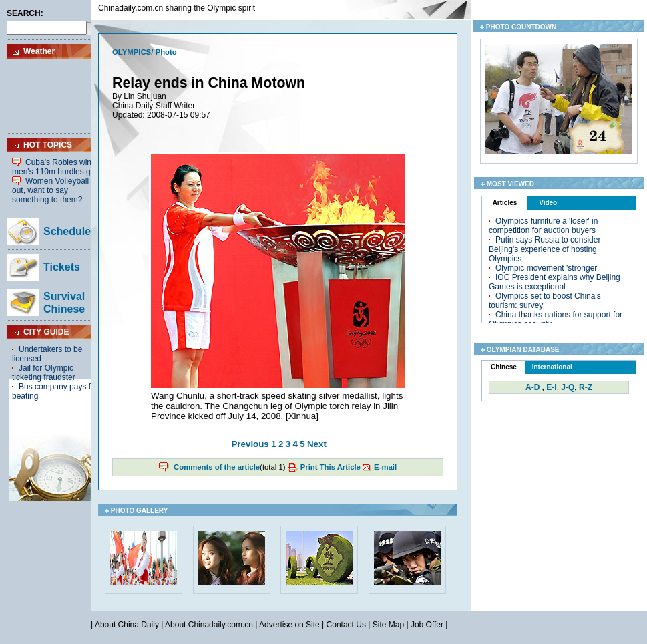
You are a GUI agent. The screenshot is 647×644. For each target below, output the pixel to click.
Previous (250, 444)
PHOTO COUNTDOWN (521, 27)
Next (317, 444)
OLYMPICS (132, 52)
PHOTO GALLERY (140, 511)
